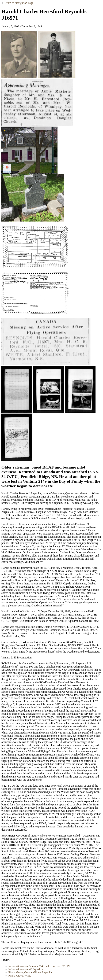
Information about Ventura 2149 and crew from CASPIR (40, 966)
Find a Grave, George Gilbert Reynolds (30, 972)
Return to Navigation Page (18, 3)
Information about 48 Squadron (26, 969)
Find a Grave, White (20, 976)
